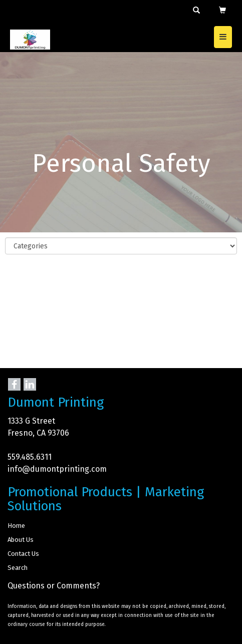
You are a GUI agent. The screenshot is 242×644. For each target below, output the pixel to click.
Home (16, 526)
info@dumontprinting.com (57, 469)
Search (18, 568)
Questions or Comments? (54, 586)
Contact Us (23, 554)
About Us (21, 540)
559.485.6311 (30, 457)
